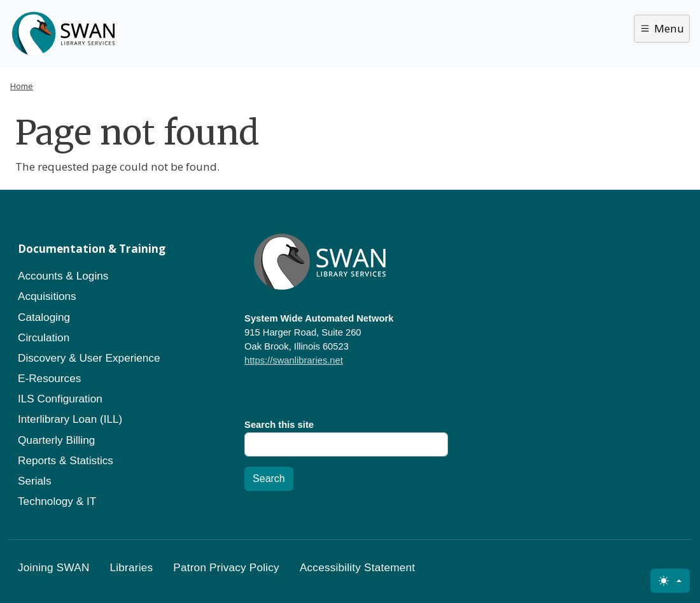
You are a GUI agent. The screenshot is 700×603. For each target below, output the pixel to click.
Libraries (132, 567)
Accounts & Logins (63, 276)
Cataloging (44, 317)
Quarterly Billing (56, 440)
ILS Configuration (60, 399)
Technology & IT (57, 501)
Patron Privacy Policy (226, 567)
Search (269, 479)
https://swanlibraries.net (294, 360)
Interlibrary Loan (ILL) (70, 419)
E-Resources (49, 378)
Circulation (44, 337)
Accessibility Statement (357, 567)
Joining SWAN (54, 567)
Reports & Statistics (66, 460)
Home (22, 86)
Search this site (279, 425)
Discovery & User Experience (89, 358)
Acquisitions (47, 296)
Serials (35, 481)
